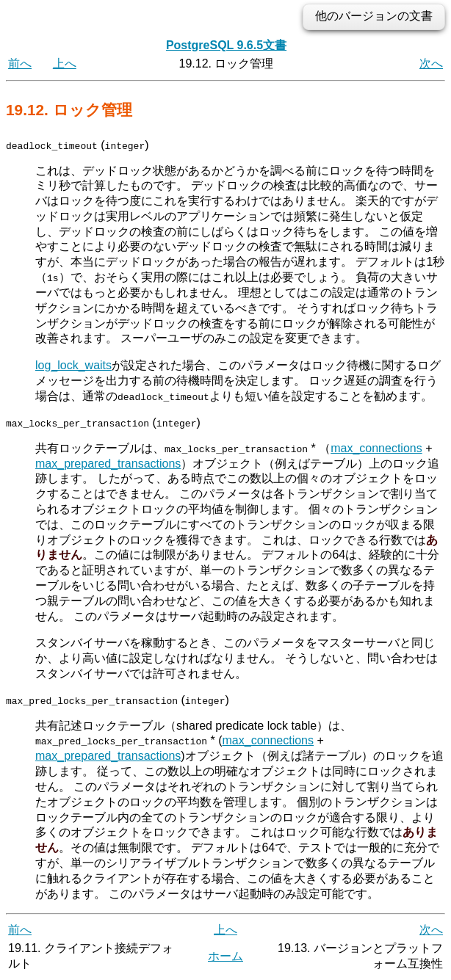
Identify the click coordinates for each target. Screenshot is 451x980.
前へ (20, 63)
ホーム (225, 955)
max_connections (376, 447)
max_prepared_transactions (108, 463)
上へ (65, 63)
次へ (431, 63)
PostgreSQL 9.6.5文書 (226, 45)
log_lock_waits (73, 365)
